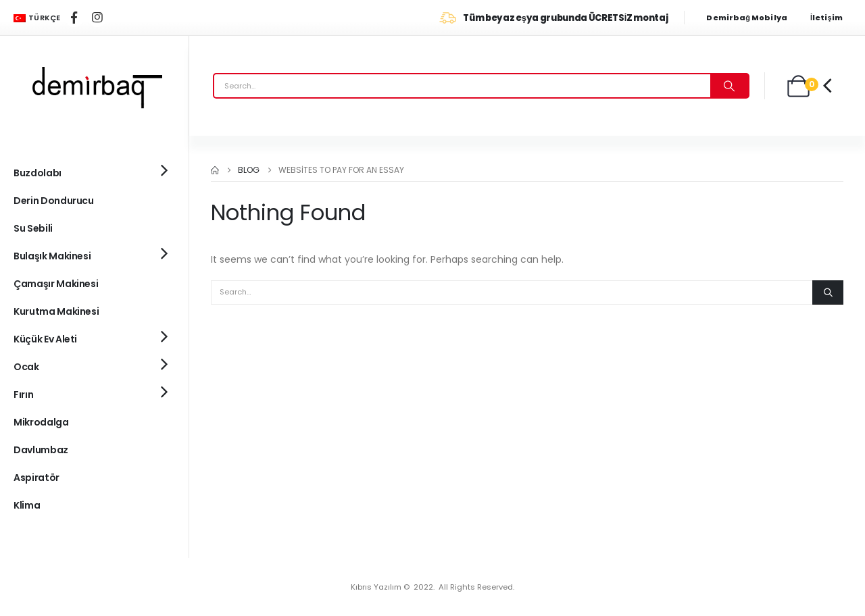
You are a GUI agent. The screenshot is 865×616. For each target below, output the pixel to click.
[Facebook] (74, 18)
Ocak (26, 367)
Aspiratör (36, 478)
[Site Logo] (95, 86)
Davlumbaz (41, 450)
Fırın (23, 394)
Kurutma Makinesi (56, 311)
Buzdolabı (38, 173)
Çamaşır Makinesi (56, 284)
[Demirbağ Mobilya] (753, 18)
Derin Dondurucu (54, 201)
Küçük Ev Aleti (45, 339)
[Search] (729, 86)
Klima (27, 505)
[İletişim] (831, 18)
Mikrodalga (41, 422)
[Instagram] (97, 18)
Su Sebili (33, 228)
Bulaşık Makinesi (52, 256)
